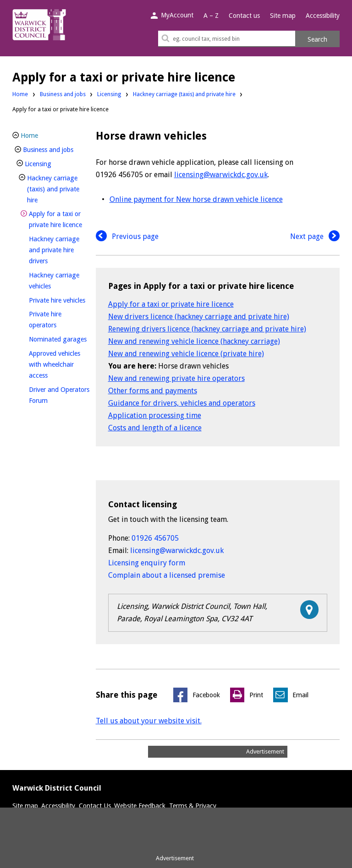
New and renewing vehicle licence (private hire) (186, 354)
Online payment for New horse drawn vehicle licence (196, 199)
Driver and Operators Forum (59, 395)
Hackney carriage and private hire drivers (54, 250)
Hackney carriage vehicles (55, 281)
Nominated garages (59, 338)
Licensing (109, 94)
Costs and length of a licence (155, 428)
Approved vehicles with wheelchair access (55, 364)
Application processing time (155, 415)
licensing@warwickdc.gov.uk (221, 175)
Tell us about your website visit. (149, 721)
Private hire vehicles (59, 299)
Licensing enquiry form (147, 563)
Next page (315, 236)
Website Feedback (140, 806)
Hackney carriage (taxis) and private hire (184, 94)
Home (20, 94)
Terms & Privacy (193, 806)
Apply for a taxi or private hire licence (171, 304)
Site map (283, 16)
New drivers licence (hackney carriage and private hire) (199, 317)
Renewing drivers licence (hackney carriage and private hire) (207, 329)
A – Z (211, 16)
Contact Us (95, 806)
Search (317, 39)
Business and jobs (63, 94)
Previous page (127, 236)
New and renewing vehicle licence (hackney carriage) (194, 341)
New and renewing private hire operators (176, 378)
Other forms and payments (153, 391)
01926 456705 (155, 538)
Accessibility (323, 16)
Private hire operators (58, 320)
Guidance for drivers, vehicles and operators (182, 403)
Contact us (244, 16)
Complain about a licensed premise (167, 575)
